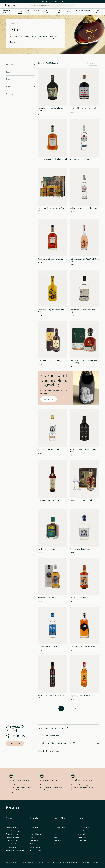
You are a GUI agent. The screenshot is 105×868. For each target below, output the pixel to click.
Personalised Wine (12, 827)
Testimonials (57, 841)
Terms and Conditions (84, 827)
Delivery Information (60, 827)
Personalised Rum (12, 847)
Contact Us (98, 11)
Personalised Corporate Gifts (83, 11)
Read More (14, 42)
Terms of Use (82, 831)
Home (12, 24)
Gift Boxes (59, 11)
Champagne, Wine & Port (32, 11)
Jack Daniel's (34, 831)
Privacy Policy (82, 834)
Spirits (20, 12)
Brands (69, 12)
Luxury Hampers (47, 11)
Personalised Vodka (12, 837)
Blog (55, 834)
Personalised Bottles (7, 11)
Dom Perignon (34, 827)
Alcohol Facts (82, 841)
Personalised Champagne (14, 831)
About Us (57, 831)
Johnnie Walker (35, 847)
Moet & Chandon (36, 834)
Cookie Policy (82, 837)
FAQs (56, 837)
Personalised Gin (12, 841)
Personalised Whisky (13, 834)
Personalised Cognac (13, 844)
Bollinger (33, 844)
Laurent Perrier (35, 841)
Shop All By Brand (36, 851)
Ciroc (32, 837)
